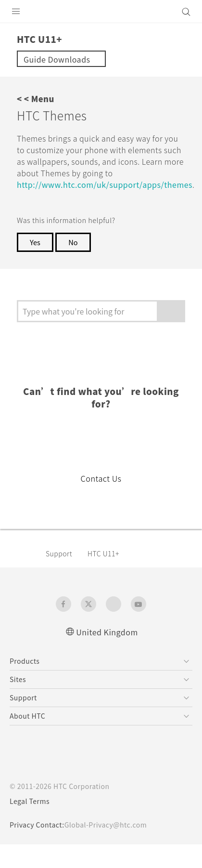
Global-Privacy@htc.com (112, 824)
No (75, 254)
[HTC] (101, 12)
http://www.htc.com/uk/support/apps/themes (109, 196)
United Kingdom (107, 631)
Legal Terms (32, 801)
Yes (36, 254)
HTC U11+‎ (107, 552)
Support (61, 552)
